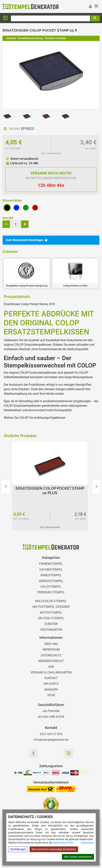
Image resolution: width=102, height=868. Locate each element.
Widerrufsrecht (51, 661)
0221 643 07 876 (51, 734)
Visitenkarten (51, 630)
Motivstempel (51, 613)
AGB (51, 667)
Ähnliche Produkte (55, 38)
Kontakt (51, 678)
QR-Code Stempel (51, 618)
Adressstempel (51, 581)
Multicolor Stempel (51, 601)
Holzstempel (51, 587)
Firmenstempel (51, 564)
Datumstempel (51, 570)
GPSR (51, 695)
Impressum (87, 843)
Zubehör (11, 38)
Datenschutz (51, 655)
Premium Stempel (51, 592)
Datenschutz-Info (63, 843)
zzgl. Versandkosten (51, 153)
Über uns (51, 644)
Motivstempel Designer (51, 607)
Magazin (51, 690)
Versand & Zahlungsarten (51, 672)
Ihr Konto (51, 684)
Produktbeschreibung (30, 38)
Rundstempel (51, 575)
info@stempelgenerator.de (51, 740)
